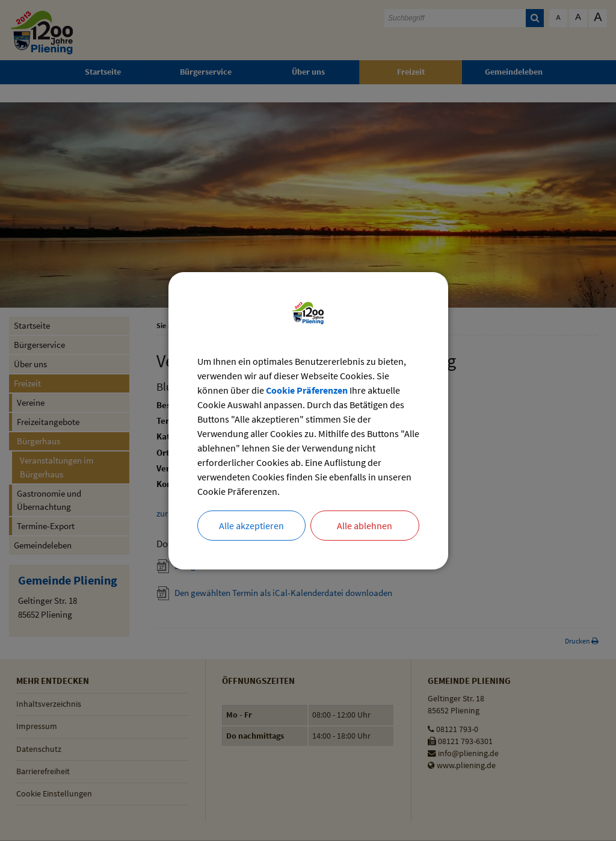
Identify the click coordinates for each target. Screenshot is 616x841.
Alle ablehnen (365, 526)
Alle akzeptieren (251, 526)
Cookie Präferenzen (307, 390)
